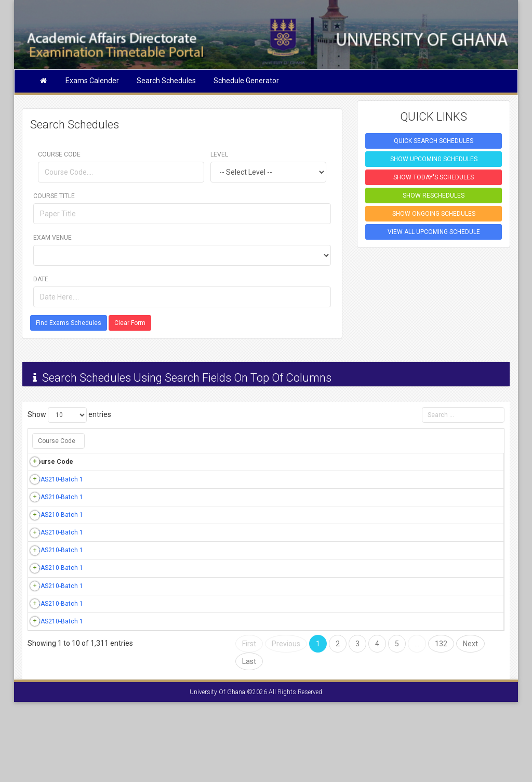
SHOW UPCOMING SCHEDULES (434, 159)
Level (219, 154)
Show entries (69, 415)
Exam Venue (52, 238)
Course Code (59, 154)
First (249, 724)
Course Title (54, 196)
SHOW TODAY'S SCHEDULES (434, 177)
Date (41, 279)
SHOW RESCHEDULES (434, 196)
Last (249, 741)
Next (470, 724)
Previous (286, 724)
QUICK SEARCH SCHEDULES (434, 141)
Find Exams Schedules (69, 323)
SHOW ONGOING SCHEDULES (434, 214)
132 (441, 724)
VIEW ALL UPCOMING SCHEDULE (434, 232)
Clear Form (130, 323)
